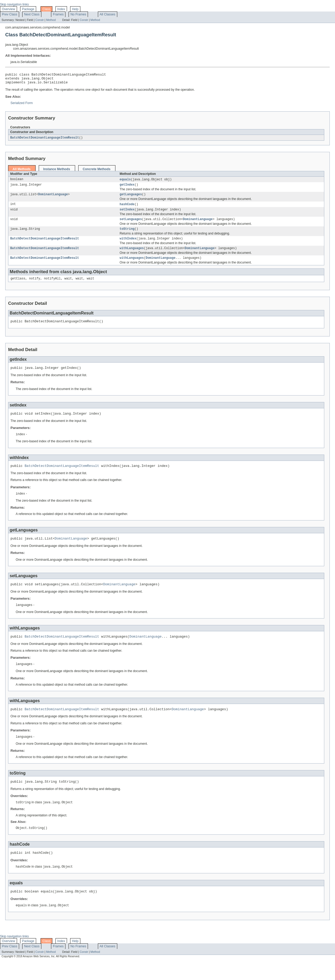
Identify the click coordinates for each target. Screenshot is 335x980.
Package (28, 9)
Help (75, 9)
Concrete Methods (97, 172)
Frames (58, 14)
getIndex (127, 188)
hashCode (127, 208)
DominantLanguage (53, 198)
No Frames (78, 14)
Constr (40, 20)
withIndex (128, 245)
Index (61, 9)
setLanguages (131, 224)
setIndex (127, 214)
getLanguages (131, 198)
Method (51, 20)
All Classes (108, 14)
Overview (9, 9)
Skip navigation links (14, 4)
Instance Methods (57, 172)
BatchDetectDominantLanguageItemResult (45, 140)
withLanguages (132, 255)
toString (127, 234)
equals (125, 182)
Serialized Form (22, 105)
